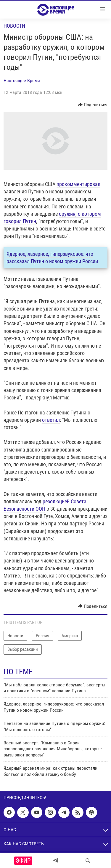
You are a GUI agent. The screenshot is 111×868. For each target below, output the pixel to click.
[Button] (93, 105)
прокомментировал (78, 184)
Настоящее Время (22, 81)
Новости (14, 26)
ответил (51, 420)
